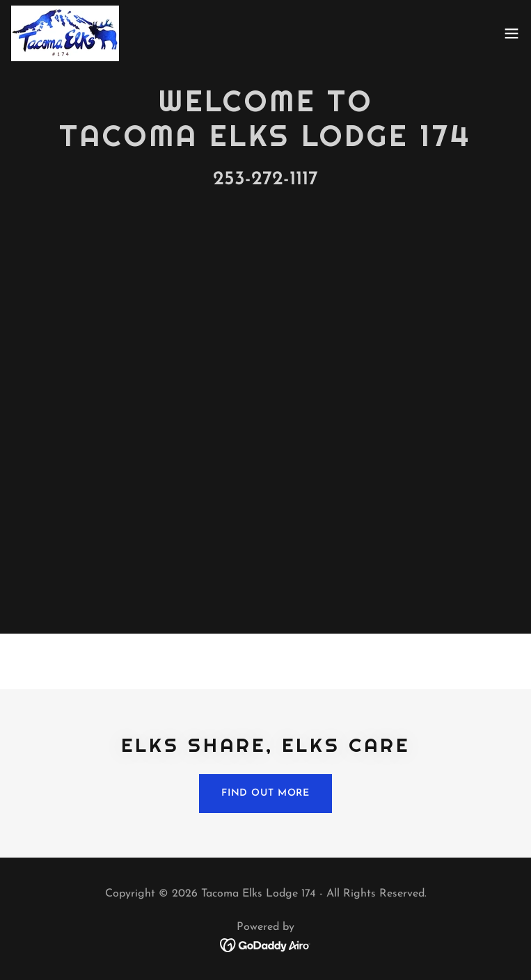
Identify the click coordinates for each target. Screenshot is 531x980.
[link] (65, 33)
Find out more (265, 793)
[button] (512, 33)
